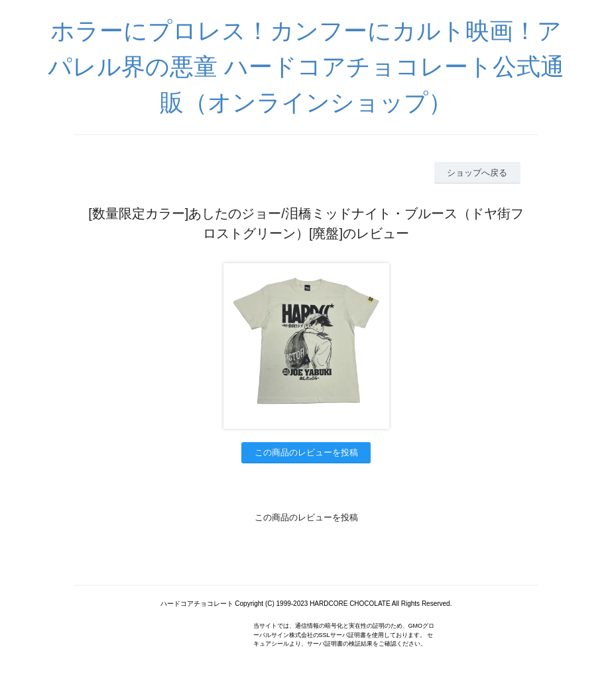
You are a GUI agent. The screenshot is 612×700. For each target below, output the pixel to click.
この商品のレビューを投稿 (306, 452)
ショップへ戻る (477, 173)
